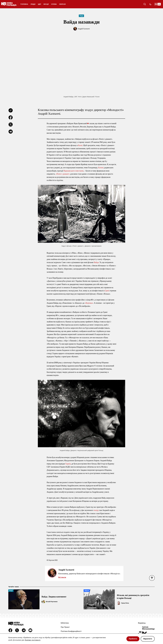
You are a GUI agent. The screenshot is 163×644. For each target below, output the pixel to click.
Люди (33, 4)
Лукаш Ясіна (125, 603)
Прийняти (133, 639)
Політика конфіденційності (71, 631)
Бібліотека (65, 623)
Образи (62, 4)
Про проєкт (65, 627)
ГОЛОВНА (24, 4)
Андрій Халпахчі (84, 29)
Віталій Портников (52, 602)
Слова (54, 4)
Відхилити (148, 639)
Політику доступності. (33, 640)
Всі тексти (62, 577)
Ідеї (40, 4)
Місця (46, 4)
